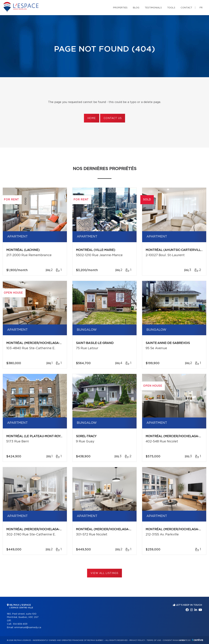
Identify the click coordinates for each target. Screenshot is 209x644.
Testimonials (153, 8)
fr (201, 8)
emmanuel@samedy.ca (28, 628)
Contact (186, 8)
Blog (136, 8)
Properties (120, 8)
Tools (171, 8)
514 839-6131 (20, 624)
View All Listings (104, 573)
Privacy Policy (137, 640)
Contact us (113, 118)
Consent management (175, 640)
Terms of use (154, 640)
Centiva (198, 640)
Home (92, 118)
